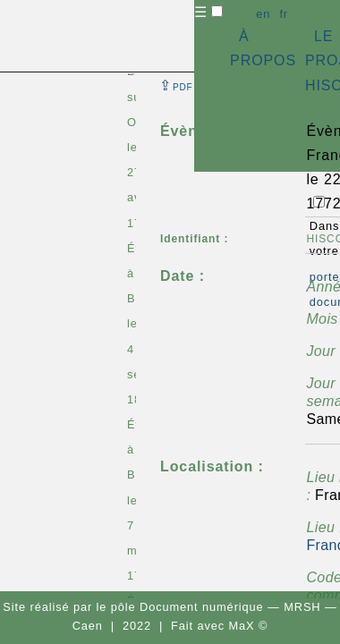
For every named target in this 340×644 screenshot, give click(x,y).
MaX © (249, 626)
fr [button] (284, 14)
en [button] (263, 14)
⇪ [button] (176, 85)
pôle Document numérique (187, 607)
